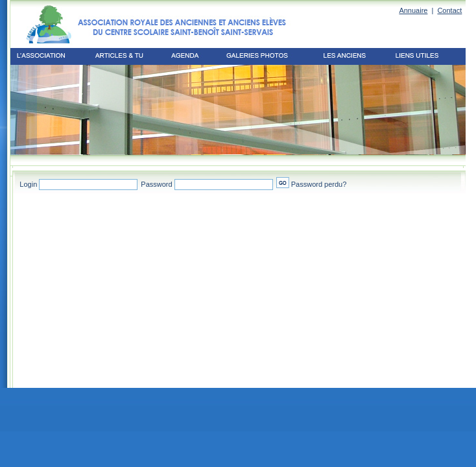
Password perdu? (319, 184)
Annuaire (413, 10)
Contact (449, 10)
